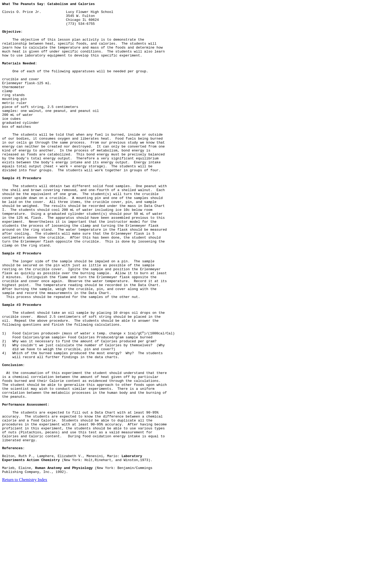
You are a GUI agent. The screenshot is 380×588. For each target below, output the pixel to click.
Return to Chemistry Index (25, 574)
